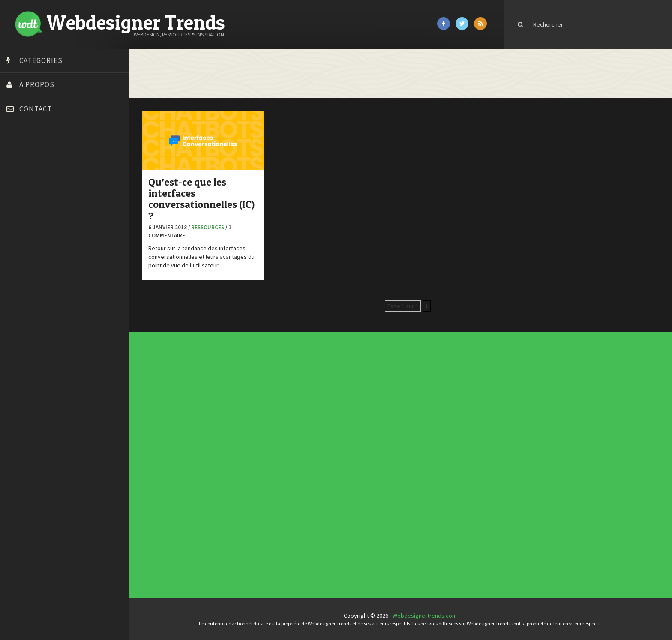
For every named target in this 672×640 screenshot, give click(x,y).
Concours (279, 454)
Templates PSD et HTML (410, 409)
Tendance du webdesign (410, 402)
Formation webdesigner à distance (53, 254)
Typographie (280, 471)
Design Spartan (28, 222)
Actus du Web (280, 450)
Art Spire (20, 158)
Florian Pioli (23, 243)
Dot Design (22, 233)
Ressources (208, 227)
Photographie (280, 466)
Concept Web (280, 452)
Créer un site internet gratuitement (54, 201)
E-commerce (280, 459)
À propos (37, 84)
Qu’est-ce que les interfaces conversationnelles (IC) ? (201, 199)
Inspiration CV (408, 407)
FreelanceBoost (29, 265)
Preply (17, 286)
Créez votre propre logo (40, 211)
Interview (279, 462)
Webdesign (280, 474)
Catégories (41, 60)
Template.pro (26, 308)
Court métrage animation (40, 190)
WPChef (19, 340)
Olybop (18, 276)
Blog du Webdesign (33, 168)
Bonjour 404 (24, 179)
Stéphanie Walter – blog (39, 297)
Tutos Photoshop (30, 318)
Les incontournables (409, 400)
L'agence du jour (280, 464)
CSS (278, 455)
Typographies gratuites (410, 403)
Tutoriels (279, 469)
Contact (36, 109)
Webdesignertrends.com (425, 616)
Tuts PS (18, 329)
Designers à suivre (281, 457)
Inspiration (279, 460)
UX (278, 472)
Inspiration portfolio (409, 405)
